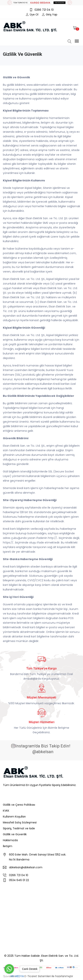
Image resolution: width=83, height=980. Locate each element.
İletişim (8, 846)
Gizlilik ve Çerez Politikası (19, 805)
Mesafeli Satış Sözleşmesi (20, 822)
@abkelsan (42, 752)
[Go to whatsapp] (9, 969)
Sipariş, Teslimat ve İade (19, 828)
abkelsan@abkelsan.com (26, 867)
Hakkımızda (10, 840)
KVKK (6, 811)
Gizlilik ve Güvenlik (15, 834)
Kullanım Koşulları (14, 817)
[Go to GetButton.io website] (9, 976)
